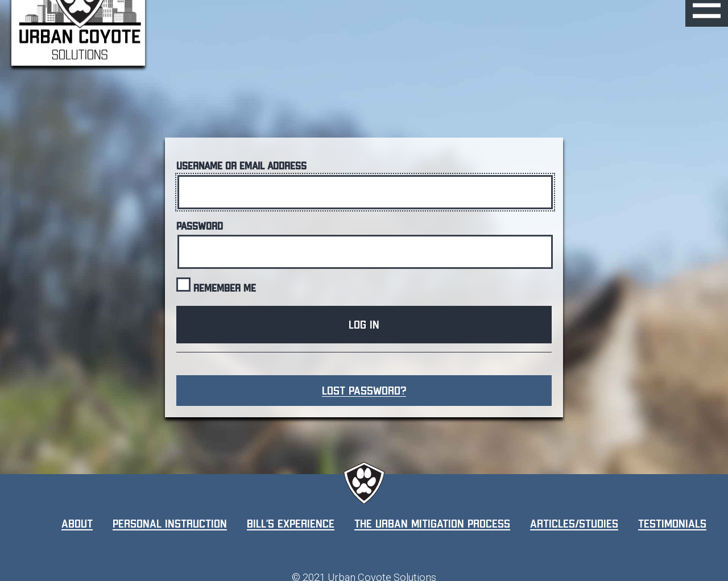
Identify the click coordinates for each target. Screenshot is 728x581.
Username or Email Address (241, 166)
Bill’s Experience (291, 524)
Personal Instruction (170, 524)
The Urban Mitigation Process (432, 524)
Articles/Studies (574, 524)
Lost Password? (364, 391)
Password (200, 226)
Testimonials (672, 524)
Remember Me (216, 285)
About (77, 524)
